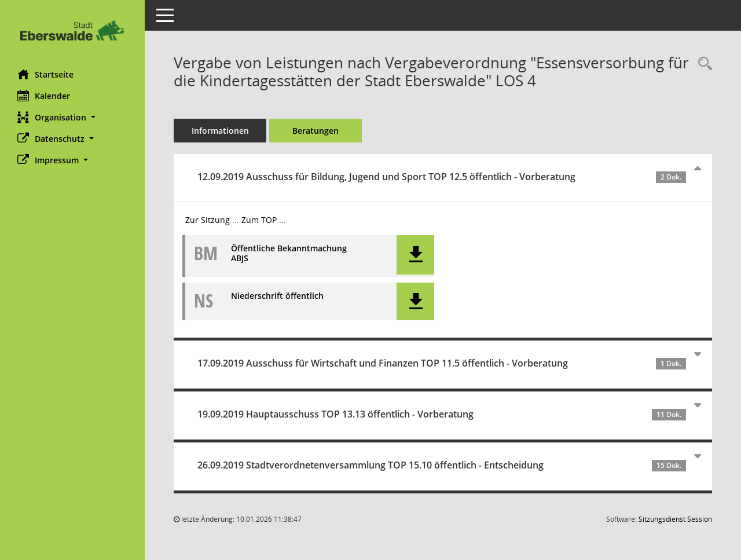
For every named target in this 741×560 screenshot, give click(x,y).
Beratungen (316, 131)
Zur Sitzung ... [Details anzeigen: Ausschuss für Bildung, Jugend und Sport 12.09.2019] (212, 220)
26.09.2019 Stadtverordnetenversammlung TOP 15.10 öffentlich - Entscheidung (442, 465)
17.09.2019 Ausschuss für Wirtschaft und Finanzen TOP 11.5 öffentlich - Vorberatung (442, 363)
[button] (72, 117)
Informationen (220, 131)
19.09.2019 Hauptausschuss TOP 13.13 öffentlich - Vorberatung (442, 414)
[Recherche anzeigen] (702, 64)
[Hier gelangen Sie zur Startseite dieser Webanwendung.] (72, 30)
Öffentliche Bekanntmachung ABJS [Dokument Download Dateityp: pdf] (289, 254)
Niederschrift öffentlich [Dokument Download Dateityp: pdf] (277, 296)
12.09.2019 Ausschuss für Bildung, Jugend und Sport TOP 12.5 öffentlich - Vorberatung (442, 177)
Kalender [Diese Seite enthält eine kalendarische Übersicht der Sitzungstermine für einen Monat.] (44, 96)
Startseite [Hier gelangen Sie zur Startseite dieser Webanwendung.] (45, 74)
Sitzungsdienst (675, 519)
